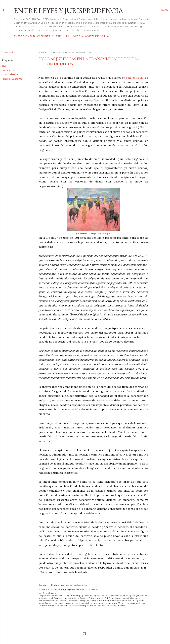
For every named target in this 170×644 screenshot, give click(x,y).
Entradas (21, 36)
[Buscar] (163, 10)
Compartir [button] (8, 53)
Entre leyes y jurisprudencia (69, 11)
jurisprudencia (10, 74)
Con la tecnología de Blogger (84, 634)
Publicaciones (40, 36)
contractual (8, 70)
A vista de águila (97, 36)
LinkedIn (77, 36)
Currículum (61, 36)
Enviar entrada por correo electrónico (69, 585)
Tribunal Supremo (12, 79)
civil (4, 66)
